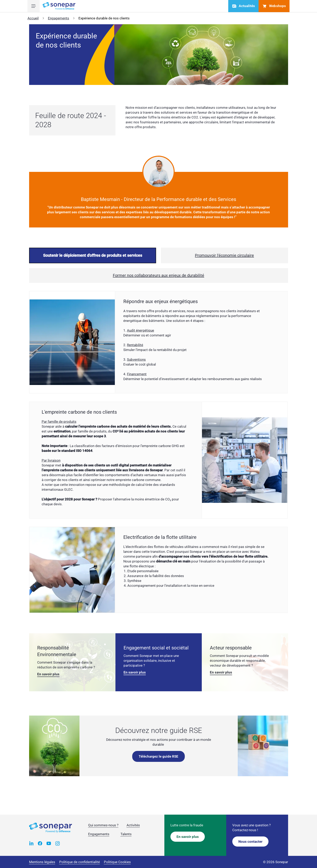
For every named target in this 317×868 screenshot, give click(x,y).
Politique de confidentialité (80, 862)
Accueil (33, 18)
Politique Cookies (117, 862)
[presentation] (93, 255)
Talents (126, 834)
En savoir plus (48, 674)
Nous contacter (250, 842)
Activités (133, 825)
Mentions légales (42, 862)
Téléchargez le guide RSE (158, 756)
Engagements (59, 18)
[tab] (93, 255)
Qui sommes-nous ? (103, 825)
